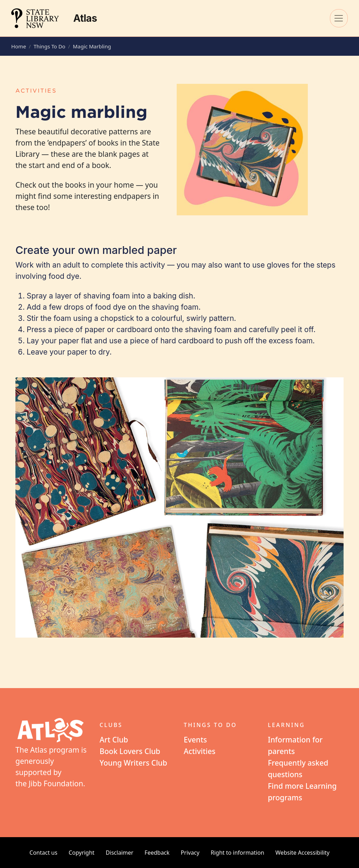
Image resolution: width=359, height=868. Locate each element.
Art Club (114, 740)
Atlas (85, 18)
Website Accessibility (303, 853)
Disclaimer (119, 853)
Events (195, 740)
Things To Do (50, 46)
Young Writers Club (133, 763)
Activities (200, 751)
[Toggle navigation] (339, 18)
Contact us (43, 853)
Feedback (157, 853)
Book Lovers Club (130, 751)
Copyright (82, 853)
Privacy (190, 853)
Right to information (238, 853)
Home (19, 46)
